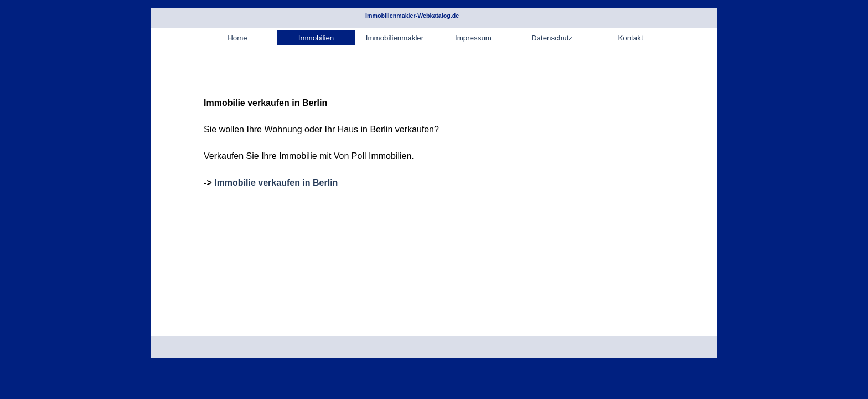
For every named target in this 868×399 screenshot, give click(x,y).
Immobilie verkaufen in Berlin (276, 183)
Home (237, 38)
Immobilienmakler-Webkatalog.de (412, 16)
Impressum (473, 38)
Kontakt (630, 38)
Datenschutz (552, 38)
